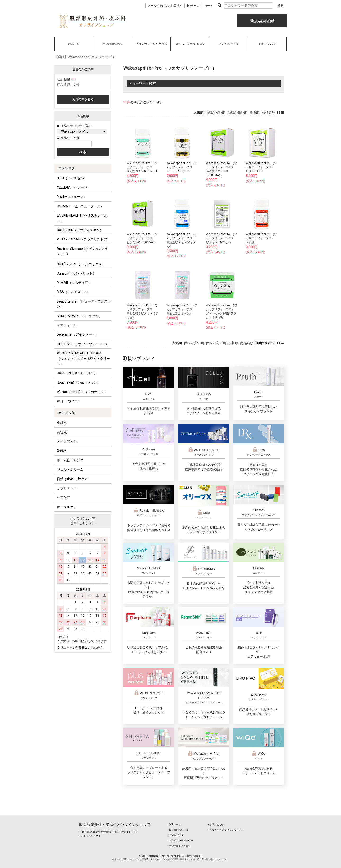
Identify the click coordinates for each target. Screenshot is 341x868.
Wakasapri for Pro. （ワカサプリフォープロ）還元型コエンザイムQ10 (142, 167)
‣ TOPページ (174, 825)
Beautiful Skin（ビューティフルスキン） (84, 304)
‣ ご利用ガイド (175, 835)
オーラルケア (67, 507)
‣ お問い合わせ (216, 825)
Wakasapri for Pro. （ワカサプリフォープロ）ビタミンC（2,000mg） (142, 238)
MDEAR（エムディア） (74, 283)
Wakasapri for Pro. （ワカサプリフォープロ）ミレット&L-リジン (182, 167)
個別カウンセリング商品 (151, 44)
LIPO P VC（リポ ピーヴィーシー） (83, 344)
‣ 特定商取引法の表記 (179, 846)
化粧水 (62, 423)
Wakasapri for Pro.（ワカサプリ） (82, 392)
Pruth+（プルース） (72, 197)
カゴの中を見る (83, 99)
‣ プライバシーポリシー (180, 840)
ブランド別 (66, 168)
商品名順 (268, 112)
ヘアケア (63, 497)
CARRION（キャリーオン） (77, 373)
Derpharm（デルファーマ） (78, 334)
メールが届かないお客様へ (165, 6)
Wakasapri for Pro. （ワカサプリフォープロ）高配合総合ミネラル (182, 309)
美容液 (62, 432)
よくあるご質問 (229, 44)
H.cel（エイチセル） (72, 178)
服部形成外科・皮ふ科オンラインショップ (115, 825)
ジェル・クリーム (70, 469)
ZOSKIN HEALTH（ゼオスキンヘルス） (82, 218)
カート (209, 6)
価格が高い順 (238, 112)
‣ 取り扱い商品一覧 (178, 830)
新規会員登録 (262, 21)
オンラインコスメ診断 (190, 44)
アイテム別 (66, 413)
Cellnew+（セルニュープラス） (80, 206)
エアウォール (67, 325)
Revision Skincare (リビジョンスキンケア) (83, 251)
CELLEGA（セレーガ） (74, 187)
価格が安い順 (215, 112)
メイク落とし (67, 441)
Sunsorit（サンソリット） (76, 273)
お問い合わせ (267, 44)
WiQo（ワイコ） (69, 401)
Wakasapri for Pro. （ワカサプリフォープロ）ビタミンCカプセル (222, 238)
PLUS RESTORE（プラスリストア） (83, 239)
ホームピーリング (70, 460)
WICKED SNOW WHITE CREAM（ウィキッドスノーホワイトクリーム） (83, 358)
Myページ (193, 6)
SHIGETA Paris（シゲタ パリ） (80, 316)
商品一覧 (74, 44)
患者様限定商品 (113, 44)
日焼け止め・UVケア (72, 479)
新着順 (255, 112)
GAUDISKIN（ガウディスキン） (80, 230)
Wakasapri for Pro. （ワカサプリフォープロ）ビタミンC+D (261, 167)
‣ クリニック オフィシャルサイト (226, 830)
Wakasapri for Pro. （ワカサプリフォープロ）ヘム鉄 (261, 238)
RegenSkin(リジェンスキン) (78, 383)
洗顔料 (62, 451)
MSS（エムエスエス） (74, 292)
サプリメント (67, 488)
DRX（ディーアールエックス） (81, 264)
